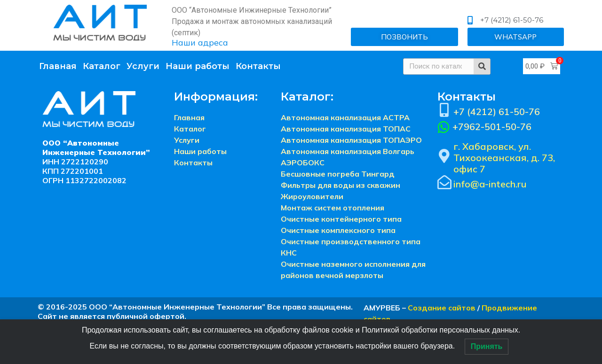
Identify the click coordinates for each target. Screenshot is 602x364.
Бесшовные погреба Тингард (338, 174)
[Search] (482, 66)
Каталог (102, 66)
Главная (58, 66)
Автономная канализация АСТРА (345, 117)
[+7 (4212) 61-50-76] (444, 110)
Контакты (258, 66)
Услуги (143, 66)
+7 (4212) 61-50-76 (497, 112)
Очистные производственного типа (351, 241)
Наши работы (198, 66)
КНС (289, 253)
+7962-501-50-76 (492, 127)
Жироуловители (312, 196)
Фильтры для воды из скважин (341, 185)
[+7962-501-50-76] (444, 127)
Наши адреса (200, 43)
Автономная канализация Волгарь (348, 151)
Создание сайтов (442, 308)
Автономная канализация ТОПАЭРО (351, 140)
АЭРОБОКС (303, 163)
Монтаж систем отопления (333, 208)
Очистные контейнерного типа (341, 219)
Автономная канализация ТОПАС (346, 129)
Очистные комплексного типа (338, 230)
